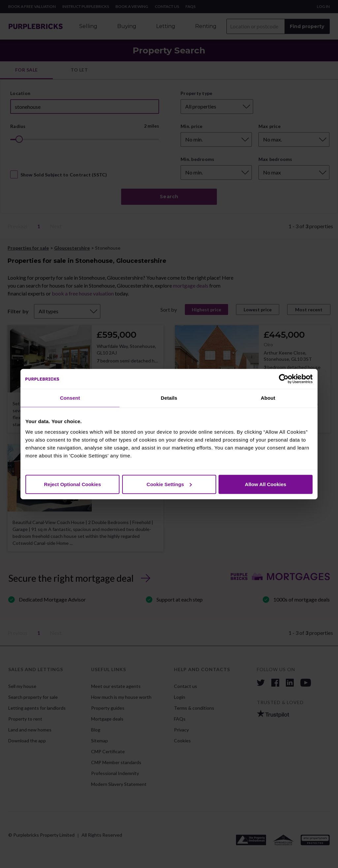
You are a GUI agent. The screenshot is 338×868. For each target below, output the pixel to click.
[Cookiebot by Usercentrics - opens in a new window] (284, 379)
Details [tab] (169, 398)
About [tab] (268, 398)
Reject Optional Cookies (72, 484)
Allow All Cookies (266, 484)
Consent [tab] (70, 398)
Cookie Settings (169, 484)
